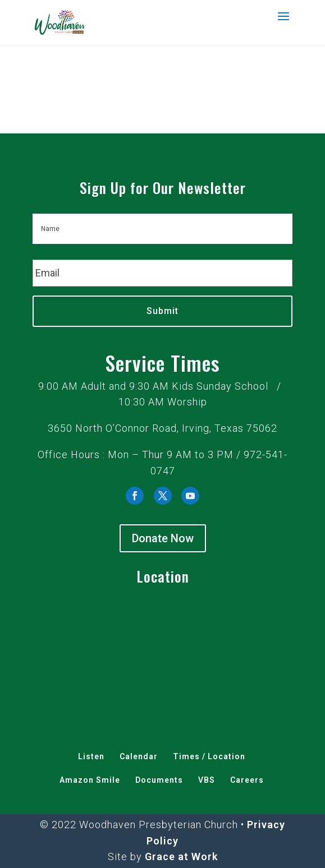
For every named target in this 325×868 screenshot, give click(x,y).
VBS (207, 780)
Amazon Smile (90, 780)
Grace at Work (181, 857)
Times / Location (209, 756)
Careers (247, 780)
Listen (91, 756)
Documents (159, 780)
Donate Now (163, 538)
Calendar (139, 756)
